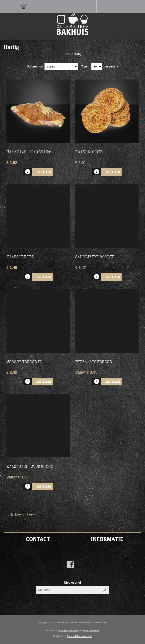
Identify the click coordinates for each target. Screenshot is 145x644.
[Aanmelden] (69, 590)
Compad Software (69, 630)
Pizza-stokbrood (94, 362)
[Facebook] (70, 564)
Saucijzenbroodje (95, 257)
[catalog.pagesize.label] (97, 66)
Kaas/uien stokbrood (30, 466)
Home (67, 54)
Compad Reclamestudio (79, 636)
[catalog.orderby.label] (61, 66)
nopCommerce (91, 630)
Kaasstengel (20, 257)
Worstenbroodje (24, 362)
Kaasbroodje (89, 152)
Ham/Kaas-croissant (29, 152)
